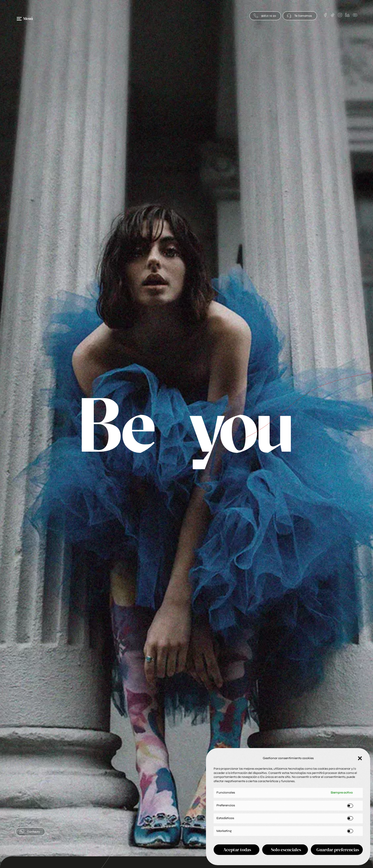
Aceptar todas (237, 850)
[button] (360, 758)
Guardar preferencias (338, 850)
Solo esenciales (286, 850)
